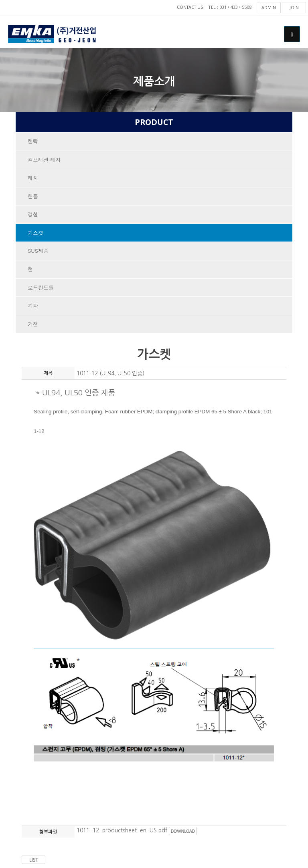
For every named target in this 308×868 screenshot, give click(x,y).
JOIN (294, 7)
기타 (33, 307)
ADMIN (269, 7)
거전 (33, 326)
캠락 (33, 142)
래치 (33, 178)
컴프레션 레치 (44, 160)
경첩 (33, 215)
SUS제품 (38, 252)
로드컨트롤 (41, 289)
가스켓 (35, 234)
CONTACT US (189, 7)
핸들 (33, 197)
